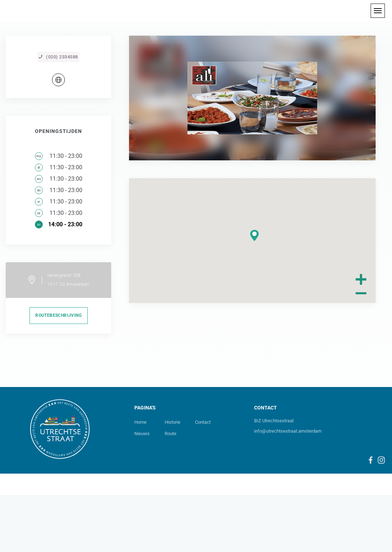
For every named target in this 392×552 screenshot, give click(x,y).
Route (171, 491)
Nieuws (142, 491)
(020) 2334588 (58, 114)
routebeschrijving (58, 372)
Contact (203, 479)
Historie (172, 479)
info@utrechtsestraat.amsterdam (288, 488)
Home (140, 479)
